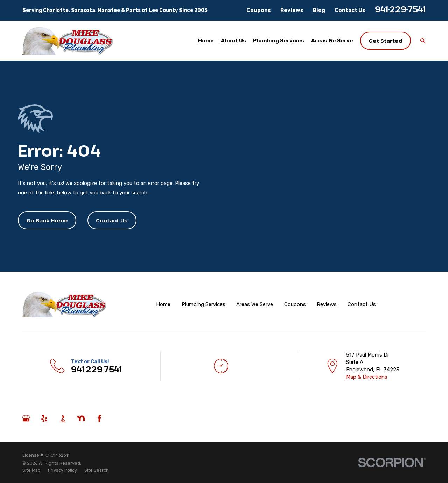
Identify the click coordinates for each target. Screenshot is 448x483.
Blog (319, 10)
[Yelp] (44, 418)
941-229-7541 (400, 9)
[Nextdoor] (81, 418)
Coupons (259, 10)
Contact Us (350, 10)
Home (163, 304)
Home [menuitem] (206, 41)
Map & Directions (367, 377)
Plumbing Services (204, 304)
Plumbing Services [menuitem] (279, 41)
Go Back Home (47, 220)
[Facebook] (100, 418)
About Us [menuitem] (233, 41)
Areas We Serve (255, 304)
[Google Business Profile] (26, 418)
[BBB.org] (63, 418)
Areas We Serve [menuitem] (332, 41)
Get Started (386, 41)
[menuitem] (31, 470)
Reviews (292, 10)
